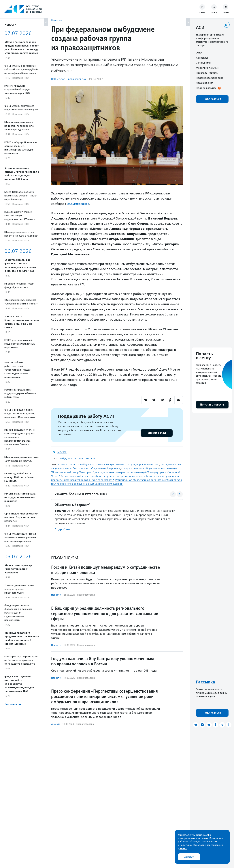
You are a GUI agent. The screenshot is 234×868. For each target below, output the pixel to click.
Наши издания (204, 83)
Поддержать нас (206, 88)
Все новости (13, 704)
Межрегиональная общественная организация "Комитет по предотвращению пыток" (109, 465)
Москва (62, 452)
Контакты (202, 58)
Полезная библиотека (209, 78)
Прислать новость (207, 73)
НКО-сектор (58, 79)
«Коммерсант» (78, 204)
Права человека (76, 79)
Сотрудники (203, 63)
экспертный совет (84, 459)
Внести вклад (156, 433)
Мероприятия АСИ (207, 68)
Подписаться (212, 99)
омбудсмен (66, 459)
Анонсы (56, 724)
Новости (57, 20)
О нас (199, 53)
